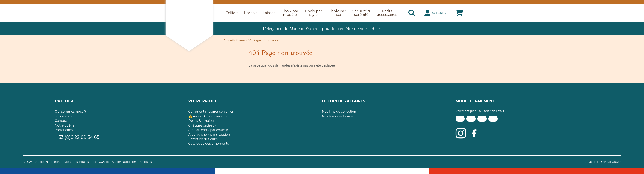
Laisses (269, 13)
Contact (61, 121)
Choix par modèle (290, 13)
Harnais (251, 13)
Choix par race (337, 13)
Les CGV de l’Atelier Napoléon (115, 162)
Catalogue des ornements (209, 144)
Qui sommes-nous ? (70, 112)
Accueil (228, 40)
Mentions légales (76, 162)
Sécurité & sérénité (361, 13)
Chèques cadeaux (202, 125)
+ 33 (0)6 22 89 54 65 (77, 137)
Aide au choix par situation (209, 135)
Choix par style (314, 13)
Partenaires (64, 130)
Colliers (232, 13)
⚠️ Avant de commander (208, 116)
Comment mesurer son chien (211, 112)
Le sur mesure (66, 116)
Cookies (146, 162)
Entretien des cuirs (203, 139)
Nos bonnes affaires (337, 116)
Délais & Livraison (202, 121)
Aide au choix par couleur (208, 130)
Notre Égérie (65, 125)
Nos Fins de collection (339, 112)
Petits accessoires (387, 13)
